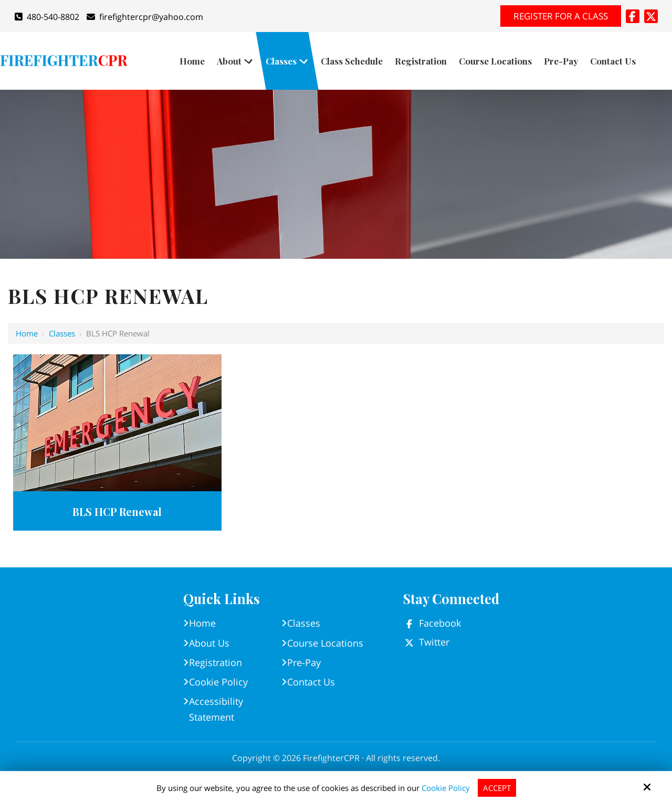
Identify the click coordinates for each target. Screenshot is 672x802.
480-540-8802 (47, 17)
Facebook (440, 623)
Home (27, 333)
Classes (62, 333)
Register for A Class (561, 16)
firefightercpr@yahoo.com (145, 17)
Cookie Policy (446, 788)
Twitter (434, 642)
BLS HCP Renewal (117, 511)
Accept (497, 788)
